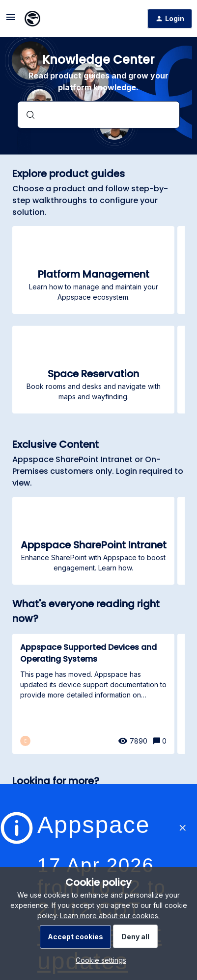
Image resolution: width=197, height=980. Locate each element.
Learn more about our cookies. (110, 916)
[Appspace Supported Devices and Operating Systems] (93, 694)
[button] (98, 960)
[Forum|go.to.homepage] (32, 19)
